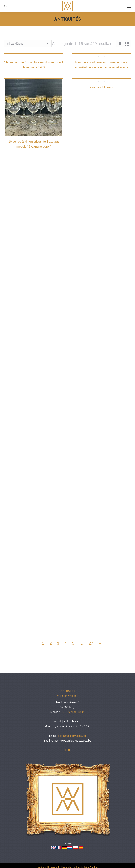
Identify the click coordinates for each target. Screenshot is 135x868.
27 (91, 643)
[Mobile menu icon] (129, 6)
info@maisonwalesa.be (72, 736)
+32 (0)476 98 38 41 (73, 712)
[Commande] (28, 44)
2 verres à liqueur (101, 87)
